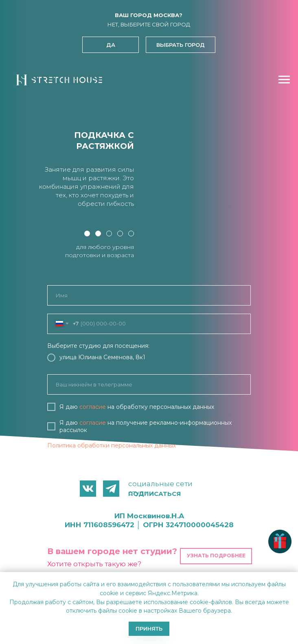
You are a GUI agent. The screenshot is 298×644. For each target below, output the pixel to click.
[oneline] (149, 384)
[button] (181, 45)
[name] (149, 295)
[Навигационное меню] (284, 80)
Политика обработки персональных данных (112, 445)
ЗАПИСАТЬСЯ (149, 467)
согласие (93, 407)
